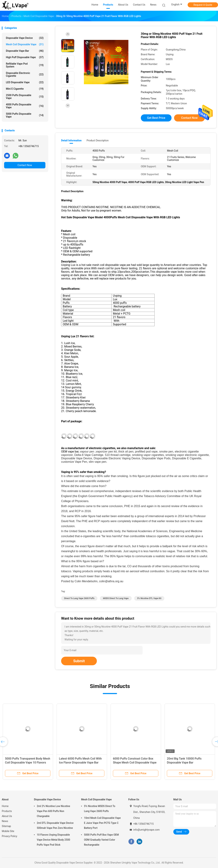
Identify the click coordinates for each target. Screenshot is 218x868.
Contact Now (25, 165)
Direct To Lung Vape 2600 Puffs (79, 598)
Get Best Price (156, 118)
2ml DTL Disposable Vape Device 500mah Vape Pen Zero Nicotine (55, 825)
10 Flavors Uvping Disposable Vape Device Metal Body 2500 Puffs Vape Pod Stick (53, 840)
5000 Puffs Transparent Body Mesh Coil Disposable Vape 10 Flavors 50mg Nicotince (28, 763)
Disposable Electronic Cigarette (25, 74)
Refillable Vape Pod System (25, 65)
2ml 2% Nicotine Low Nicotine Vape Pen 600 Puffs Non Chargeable (53, 811)
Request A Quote (203, 5)
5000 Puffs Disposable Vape (25, 115)
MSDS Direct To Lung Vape (116, 598)
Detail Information (71, 140)
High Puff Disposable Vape (25, 57)
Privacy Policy (9, 836)
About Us (7, 816)
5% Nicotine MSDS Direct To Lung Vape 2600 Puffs (100, 809)
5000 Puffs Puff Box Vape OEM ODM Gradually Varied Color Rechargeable (101, 840)
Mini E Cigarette (25, 89)
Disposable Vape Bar (25, 51)
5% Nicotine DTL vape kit (149, 598)
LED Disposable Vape (25, 82)
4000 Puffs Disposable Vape (25, 106)
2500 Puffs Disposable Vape (25, 97)
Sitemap (6, 826)
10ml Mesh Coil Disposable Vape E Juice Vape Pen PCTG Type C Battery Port (102, 823)
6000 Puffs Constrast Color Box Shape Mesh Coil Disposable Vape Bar (135, 763)
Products (7, 811)
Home (5, 806)
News (5, 821)
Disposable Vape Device (25, 38)
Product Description (97, 140)
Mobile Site (8, 831)
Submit (79, 661)
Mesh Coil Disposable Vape (25, 44)
